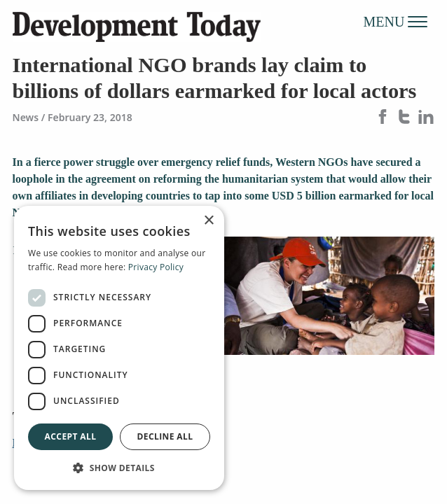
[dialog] (119, 348)
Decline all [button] (165, 436)
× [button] (208, 221)
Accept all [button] (71, 436)
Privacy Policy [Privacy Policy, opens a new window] (156, 267)
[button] (119, 468)
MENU (396, 21)
